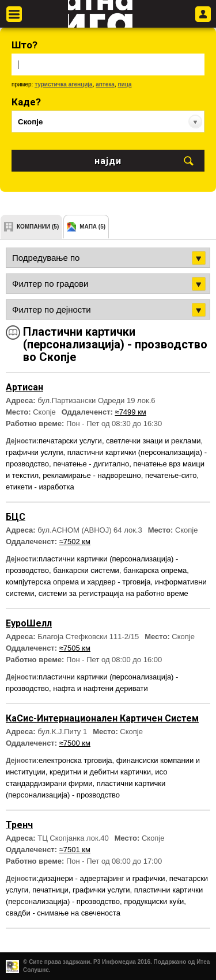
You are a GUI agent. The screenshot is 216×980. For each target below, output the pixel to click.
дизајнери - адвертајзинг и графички (102, 878)
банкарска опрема (155, 570)
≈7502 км (75, 542)
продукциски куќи (154, 901)
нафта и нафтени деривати (100, 688)
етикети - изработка (40, 487)
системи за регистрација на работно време (113, 593)
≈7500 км (75, 743)
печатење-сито (171, 475)
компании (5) (38, 227)
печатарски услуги (70, 441)
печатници (50, 890)
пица (124, 84)
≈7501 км (75, 850)
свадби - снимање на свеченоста (63, 913)
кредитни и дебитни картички (100, 772)
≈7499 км (131, 412)
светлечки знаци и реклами (153, 441)
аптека (105, 84)
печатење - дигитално (91, 464)
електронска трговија (75, 760)
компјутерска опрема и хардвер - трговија (78, 582)
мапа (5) (92, 227)
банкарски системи (86, 570)
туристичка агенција (64, 84)
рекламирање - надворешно (92, 475)
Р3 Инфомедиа (115, 962)
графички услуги (34, 452)
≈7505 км (75, 648)
